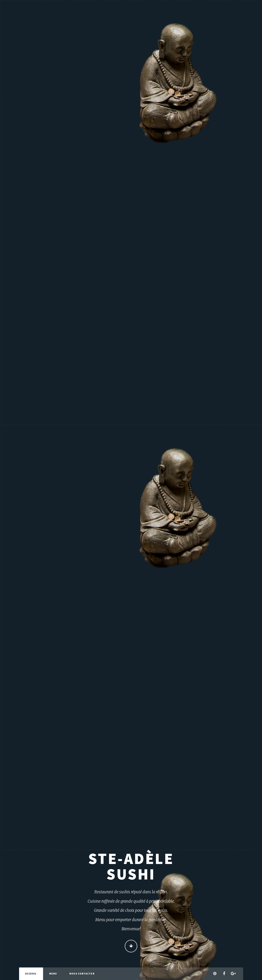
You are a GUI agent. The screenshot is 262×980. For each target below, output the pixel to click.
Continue (131, 946)
